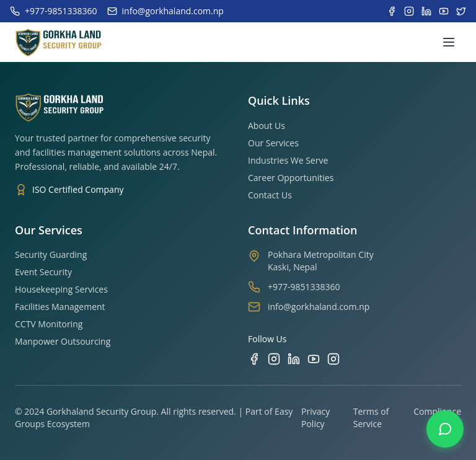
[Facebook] (254, 359)
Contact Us (270, 195)
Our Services (273, 143)
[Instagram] (274, 359)
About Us (267, 126)
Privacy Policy (315, 418)
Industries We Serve (288, 160)
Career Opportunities (291, 178)
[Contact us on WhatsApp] (445, 429)
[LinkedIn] (294, 359)
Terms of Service (371, 418)
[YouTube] (314, 359)
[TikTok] (333, 359)
